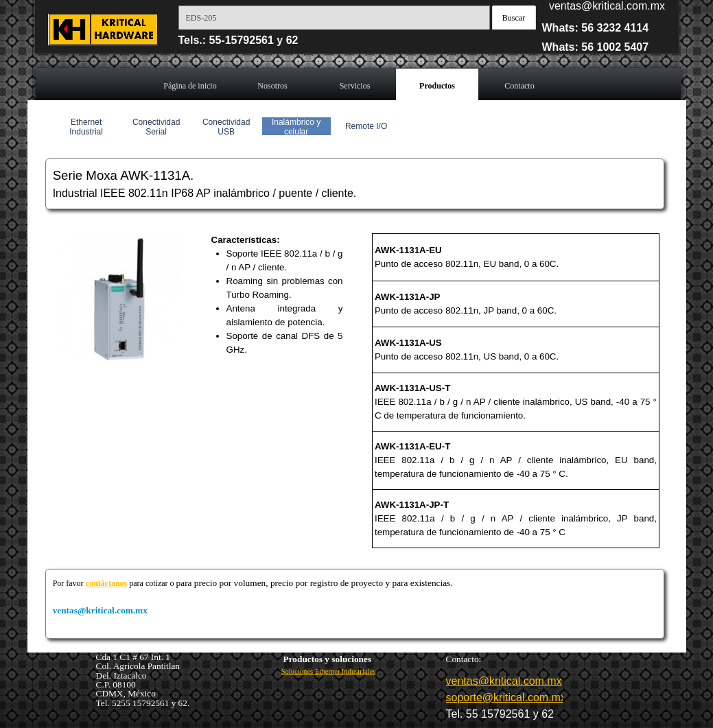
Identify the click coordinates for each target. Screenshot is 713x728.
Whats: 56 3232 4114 (596, 28)
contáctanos (107, 583)
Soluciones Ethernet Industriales (329, 671)
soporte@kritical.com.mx (506, 697)
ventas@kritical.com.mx (607, 6)
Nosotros (272, 86)
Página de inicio (190, 86)
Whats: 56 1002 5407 (596, 47)
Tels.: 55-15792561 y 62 (238, 40)
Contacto (519, 86)
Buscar (514, 18)
